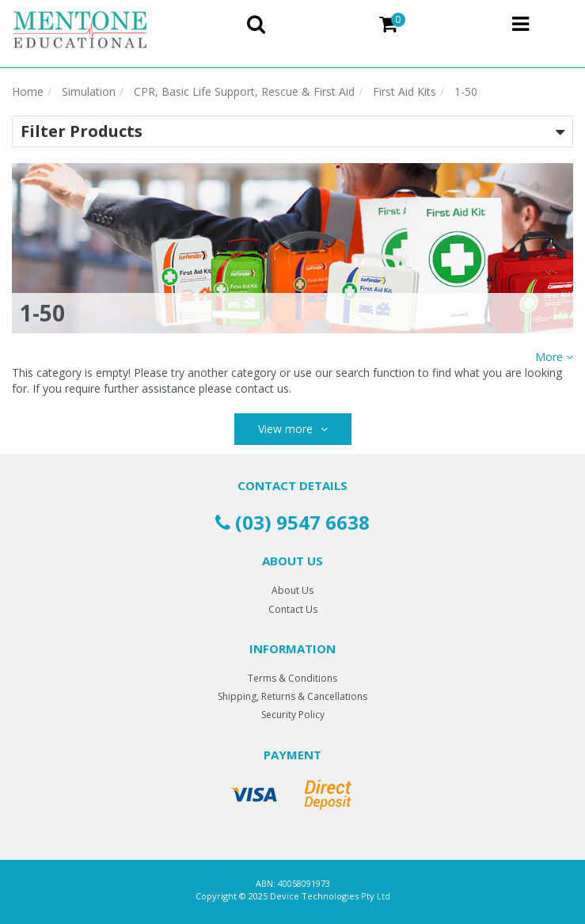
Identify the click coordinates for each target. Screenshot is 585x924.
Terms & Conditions (292, 678)
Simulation (89, 91)
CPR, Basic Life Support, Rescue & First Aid (244, 91)
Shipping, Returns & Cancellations (292, 696)
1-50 (466, 91)
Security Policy (293, 715)
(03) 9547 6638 (292, 522)
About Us (292, 590)
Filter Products (82, 131)
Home (28, 91)
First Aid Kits (405, 91)
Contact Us (293, 609)
